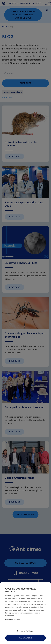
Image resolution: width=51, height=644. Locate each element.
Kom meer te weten (13, 620)
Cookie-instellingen (25, 631)
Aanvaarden (26, 638)
